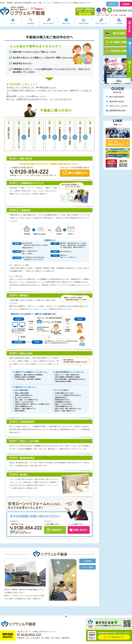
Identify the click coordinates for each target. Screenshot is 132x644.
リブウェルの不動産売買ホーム (9, 22)
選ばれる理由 (85, 22)
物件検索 (28, 22)
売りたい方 (66, 22)
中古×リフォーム (104, 22)
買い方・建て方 (47, 22)
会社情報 (122, 22)
